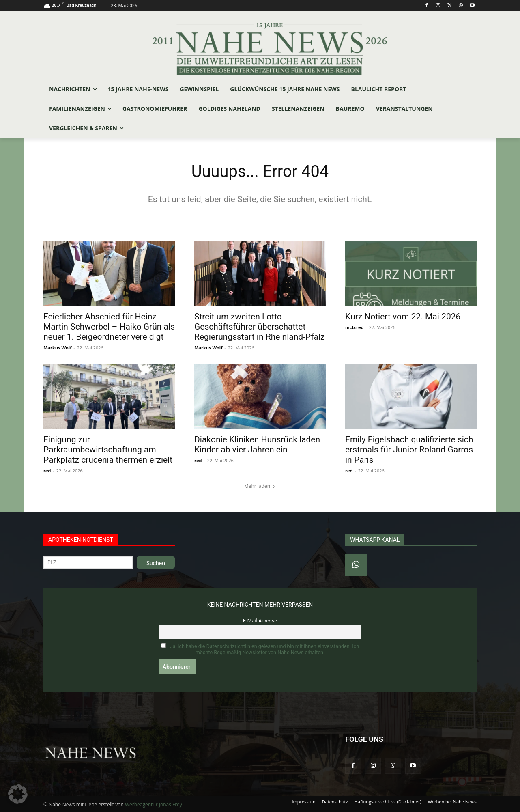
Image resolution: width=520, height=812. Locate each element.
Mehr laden (260, 486)
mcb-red (354, 327)
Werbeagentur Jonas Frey (154, 804)
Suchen (156, 563)
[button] (18, 794)
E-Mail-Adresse (260, 621)
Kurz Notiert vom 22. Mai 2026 (403, 317)
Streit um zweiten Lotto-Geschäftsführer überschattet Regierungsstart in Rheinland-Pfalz (259, 327)
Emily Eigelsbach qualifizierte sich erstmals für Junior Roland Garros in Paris (409, 450)
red (47, 471)
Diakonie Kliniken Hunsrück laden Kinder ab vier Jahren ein (257, 445)
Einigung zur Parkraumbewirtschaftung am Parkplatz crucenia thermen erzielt (108, 450)
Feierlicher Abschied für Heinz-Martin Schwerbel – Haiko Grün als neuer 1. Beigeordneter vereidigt (109, 327)
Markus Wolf (57, 348)
